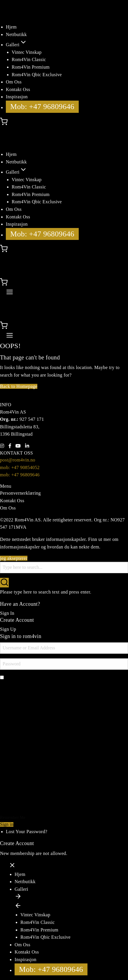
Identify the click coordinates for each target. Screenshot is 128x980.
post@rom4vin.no (18, 460)
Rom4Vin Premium (31, 67)
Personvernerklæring (20, 493)
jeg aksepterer (14, 558)
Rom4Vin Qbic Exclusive (37, 75)
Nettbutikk (16, 34)
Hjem (11, 27)
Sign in (7, 824)
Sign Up (8, 629)
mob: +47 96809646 (20, 475)
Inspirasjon (17, 97)
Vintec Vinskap (27, 52)
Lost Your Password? (27, 832)
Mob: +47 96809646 (42, 107)
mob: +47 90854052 (20, 467)
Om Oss (14, 82)
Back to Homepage (19, 386)
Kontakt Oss (18, 89)
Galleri (16, 45)
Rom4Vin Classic (29, 59)
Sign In (7, 613)
